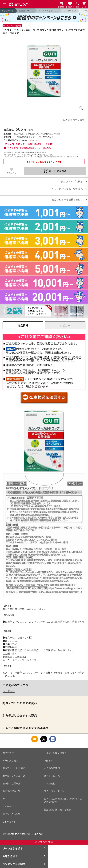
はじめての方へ (52, 776)
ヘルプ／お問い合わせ (55, 753)
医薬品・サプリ (26, 11)
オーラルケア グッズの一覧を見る (65, 189)
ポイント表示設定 (12, 814)
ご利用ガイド (9, 822)
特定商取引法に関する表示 (57, 810)
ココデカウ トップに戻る (69, 181)
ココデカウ (9, 691)
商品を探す (8, 753)
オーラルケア (70, 11)
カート (6, 799)
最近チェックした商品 (14, 768)
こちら (40, 834)
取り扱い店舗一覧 (12, 783)
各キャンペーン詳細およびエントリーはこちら (29, 148)
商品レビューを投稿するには (67, 199)
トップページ (8, 11)
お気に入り (12, 173)
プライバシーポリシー (55, 791)
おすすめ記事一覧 (12, 791)
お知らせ (48, 760)
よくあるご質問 (52, 768)
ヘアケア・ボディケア (49, 11)
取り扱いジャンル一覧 (14, 776)
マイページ (8, 806)
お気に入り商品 (10, 760)
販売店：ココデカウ (74, 120)
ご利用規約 (50, 783)
